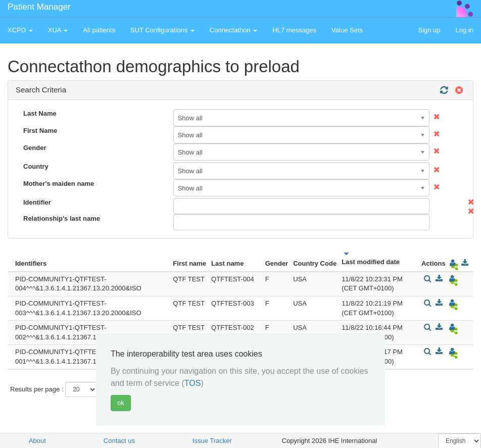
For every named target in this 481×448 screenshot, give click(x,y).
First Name (40, 131)
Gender (35, 148)
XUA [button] (58, 30)
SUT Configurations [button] (162, 30)
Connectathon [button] (234, 30)
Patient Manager (39, 7)
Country (36, 166)
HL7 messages (294, 30)
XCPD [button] (20, 30)
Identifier (37, 202)
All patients (99, 30)
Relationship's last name (62, 218)
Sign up (429, 30)
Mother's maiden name (59, 184)
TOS (193, 383)
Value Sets (347, 30)
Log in (465, 30)
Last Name (40, 113)
